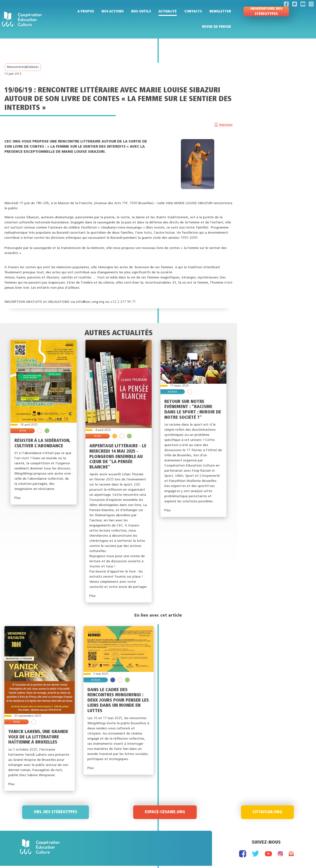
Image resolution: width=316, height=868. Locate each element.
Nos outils (141, 12)
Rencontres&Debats (23, 67)
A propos (86, 12)
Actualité (168, 12)
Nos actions (113, 12)
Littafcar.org (267, 812)
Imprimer (226, 125)
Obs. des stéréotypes (56, 812)
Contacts (193, 12)
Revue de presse (217, 27)
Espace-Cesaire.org (165, 812)
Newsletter (220, 12)
